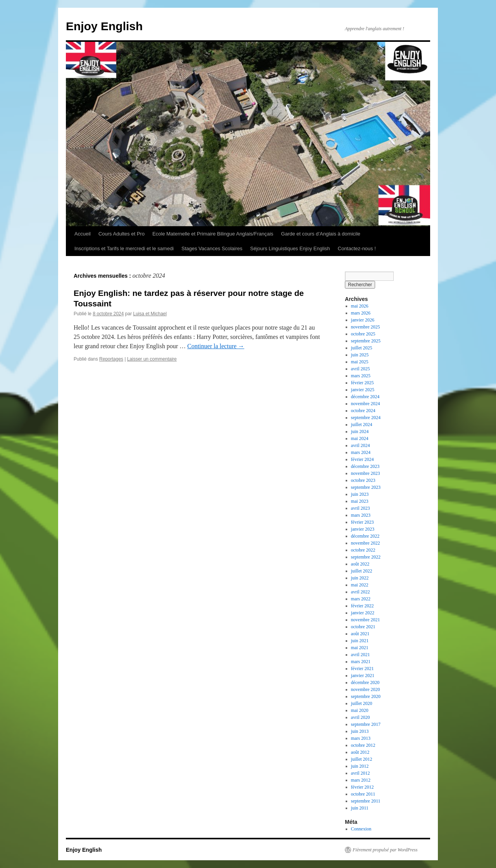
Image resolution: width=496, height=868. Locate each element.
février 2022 (363, 606)
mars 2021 (361, 662)
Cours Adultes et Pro (121, 234)
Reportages (111, 359)
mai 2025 (360, 362)
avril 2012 (361, 773)
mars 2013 (361, 738)
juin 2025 (360, 355)
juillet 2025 (362, 348)
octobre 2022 (363, 550)
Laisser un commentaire (152, 359)
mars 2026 (361, 313)
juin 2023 (360, 494)
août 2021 (360, 634)
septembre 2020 (366, 696)
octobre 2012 (363, 745)
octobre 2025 (363, 334)
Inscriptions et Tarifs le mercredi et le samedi (124, 248)
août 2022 (360, 564)
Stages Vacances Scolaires (212, 248)
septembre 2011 (366, 801)
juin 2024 (360, 431)
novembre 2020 (366, 689)
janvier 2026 (363, 320)
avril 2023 (361, 508)
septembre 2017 (366, 724)
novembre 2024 (366, 404)
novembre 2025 (366, 327)
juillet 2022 (362, 571)
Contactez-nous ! (357, 248)
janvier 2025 (363, 390)
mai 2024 (360, 438)
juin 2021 (360, 641)
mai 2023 (360, 501)
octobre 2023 (363, 480)
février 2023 (363, 522)
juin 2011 (360, 808)
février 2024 (363, 459)
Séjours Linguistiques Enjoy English (290, 248)
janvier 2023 (363, 529)
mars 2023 (361, 515)
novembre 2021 (366, 620)
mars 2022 (361, 599)
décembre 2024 (365, 397)
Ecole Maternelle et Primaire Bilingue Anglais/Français (213, 234)
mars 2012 (361, 780)
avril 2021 (361, 655)
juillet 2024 (362, 425)
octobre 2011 (363, 794)
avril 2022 (361, 592)
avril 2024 (361, 445)
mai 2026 (360, 306)
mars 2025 (361, 376)
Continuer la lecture (216, 346)
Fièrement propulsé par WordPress (385, 850)
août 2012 (360, 752)
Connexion (361, 829)
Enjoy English (104, 26)
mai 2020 (360, 710)
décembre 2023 (365, 466)
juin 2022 (360, 578)
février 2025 (363, 383)
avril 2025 (361, 369)
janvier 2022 (363, 613)
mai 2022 (360, 585)
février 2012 (363, 787)
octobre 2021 (363, 627)
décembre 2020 (365, 682)
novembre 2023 (366, 473)
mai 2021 (360, 648)
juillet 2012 (362, 759)
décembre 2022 (365, 536)
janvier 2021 (363, 675)
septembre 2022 (366, 557)
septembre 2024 (366, 418)
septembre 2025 (366, 341)
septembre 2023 (366, 487)
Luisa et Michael (150, 314)
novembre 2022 (366, 543)
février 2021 (363, 669)
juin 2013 (360, 731)
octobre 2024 (363, 411)
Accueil (83, 234)
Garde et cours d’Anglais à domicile (321, 234)
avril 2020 (361, 717)
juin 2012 (360, 766)
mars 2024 (361, 452)
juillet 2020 (362, 703)
